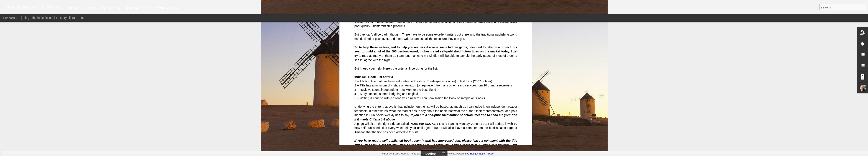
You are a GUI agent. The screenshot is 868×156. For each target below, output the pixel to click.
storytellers (67, 18)
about (82, 18)
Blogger (474, 154)
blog (26, 18)
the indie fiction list (45, 18)
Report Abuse (486, 154)
